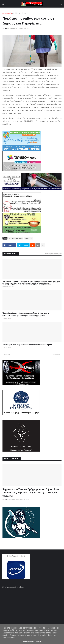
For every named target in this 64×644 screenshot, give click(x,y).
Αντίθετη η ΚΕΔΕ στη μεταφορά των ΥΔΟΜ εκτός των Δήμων (27, 345)
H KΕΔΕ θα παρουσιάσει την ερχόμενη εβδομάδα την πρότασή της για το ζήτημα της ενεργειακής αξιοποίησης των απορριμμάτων (31, 283)
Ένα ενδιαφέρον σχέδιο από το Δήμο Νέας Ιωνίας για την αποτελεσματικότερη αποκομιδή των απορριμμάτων (26, 314)
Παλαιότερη (56, 354)
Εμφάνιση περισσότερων (53, 254)
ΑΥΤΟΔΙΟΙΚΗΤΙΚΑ (19, 13)
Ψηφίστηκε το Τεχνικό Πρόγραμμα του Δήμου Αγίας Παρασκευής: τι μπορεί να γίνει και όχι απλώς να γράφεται (31, 492)
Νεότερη (7, 354)
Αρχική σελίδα (7, 13)
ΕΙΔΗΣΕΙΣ (29, 238)
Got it (39, 641)
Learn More (29, 641)
